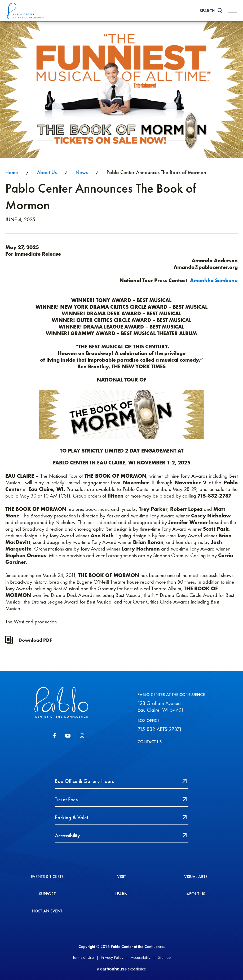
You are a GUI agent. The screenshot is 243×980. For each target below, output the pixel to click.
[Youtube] (68, 736)
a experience (121, 968)
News (82, 172)
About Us (47, 172)
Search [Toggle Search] (206, 11)
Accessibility (140, 955)
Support (47, 891)
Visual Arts (196, 873)
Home (12, 172)
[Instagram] (82, 736)
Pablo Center (26, 11)
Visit (121, 873)
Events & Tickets (47, 873)
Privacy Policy (112, 955)
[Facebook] (54, 736)
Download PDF (35, 640)
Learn (121, 891)
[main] (121, 346)
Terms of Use (83, 955)
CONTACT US (150, 742)
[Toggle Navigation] (232, 10)
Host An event (47, 908)
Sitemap (164, 955)
